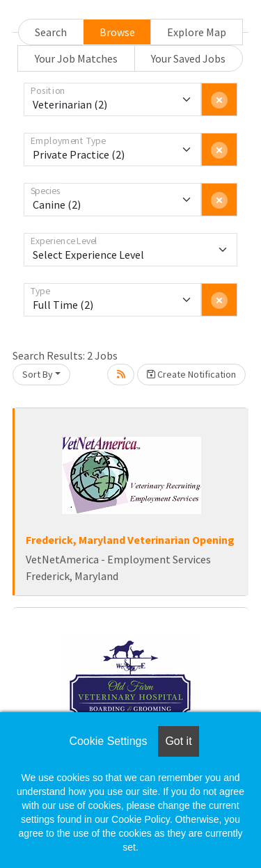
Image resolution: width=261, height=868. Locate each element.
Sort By (38, 374)
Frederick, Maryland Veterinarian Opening (130, 540)
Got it (178, 741)
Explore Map (197, 32)
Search (51, 32)
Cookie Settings (108, 741)
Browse (117, 32)
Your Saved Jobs (188, 58)
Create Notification (191, 374)
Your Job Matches (76, 58)
